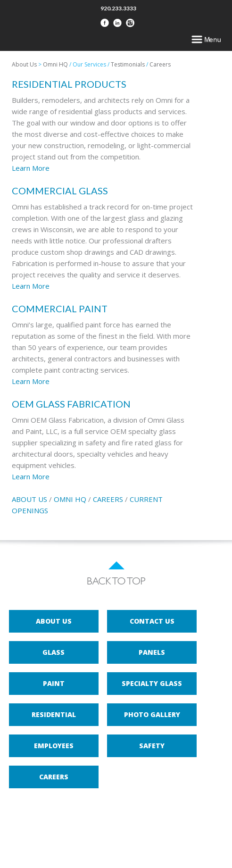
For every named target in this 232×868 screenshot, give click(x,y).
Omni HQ (55, 64)
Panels (152, 652)
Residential (54, 714)
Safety (152, 746)
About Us (24, 64)
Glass (54, 652)
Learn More (31, 168)
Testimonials (128, 64)
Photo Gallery (152, 714)
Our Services (89, 64)
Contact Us (152, 621)
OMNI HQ (70, 499)
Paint (54, 683)
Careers (160, 64)
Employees (54, 746)
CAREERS (108, 499)
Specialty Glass (152, 683)
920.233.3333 (118, 8)
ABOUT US (29, 499)
